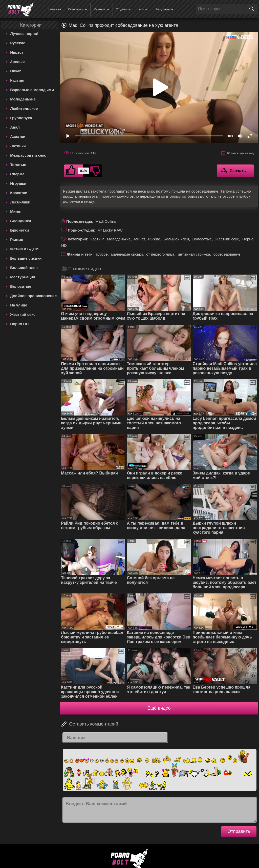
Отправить (239, 831)
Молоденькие (23, 99)
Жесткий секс (23, 314)
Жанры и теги (80, 254)
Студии (123, 9)
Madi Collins (106, 221)
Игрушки (18, 183)
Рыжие (17, 240)
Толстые (18, 165)
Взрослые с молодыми (32, 90)
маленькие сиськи (127, 254)
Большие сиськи (26, 258)
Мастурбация (23, 277)
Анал (15, 127)
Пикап (16, 71)
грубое (102, 254)
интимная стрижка (194, 254)
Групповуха (21, 118)
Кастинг (17, 80)
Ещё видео (159, 708)
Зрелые (17, 62)
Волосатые (21, 286)
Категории (78, 9)
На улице (19, 305)
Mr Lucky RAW (110, 230)
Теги (142, 9)
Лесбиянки (20, 202)
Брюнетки (19, 230)
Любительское (24, 108)
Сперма (17, 174)
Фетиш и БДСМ (24, 249)
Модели (102, 9)
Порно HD (19, 324)
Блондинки (21, 221)
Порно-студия (81, 230)
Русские (18, 43)
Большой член (24, 268)
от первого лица (160, 254)
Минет (16, 211)
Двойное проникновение (33, 296)
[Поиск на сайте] (253, 9)
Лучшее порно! (24, 34)
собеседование (227, 254)
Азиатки (18, 137)
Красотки (19, 193)
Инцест (17, 52)
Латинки (18, 146)
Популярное (164, 9)
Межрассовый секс (28, 155)
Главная (55, 9)
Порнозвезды (79, 221)
